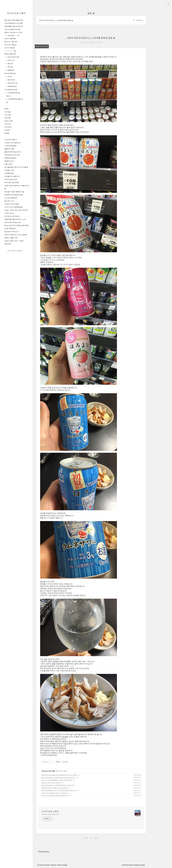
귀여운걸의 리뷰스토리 (12, 155)
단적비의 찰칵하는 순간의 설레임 (16, 235)
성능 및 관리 (13, 57)
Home (6, 109)
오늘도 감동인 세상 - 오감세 (14, 241)
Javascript (12, 86)
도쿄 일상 (8, 112)
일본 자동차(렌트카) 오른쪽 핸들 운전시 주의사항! (57, 785)
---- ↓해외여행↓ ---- (12, 35)
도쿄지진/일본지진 (12, 29)
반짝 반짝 (8, 244)
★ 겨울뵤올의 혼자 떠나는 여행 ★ (16, 167)
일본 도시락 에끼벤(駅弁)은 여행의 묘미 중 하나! (57, 780)
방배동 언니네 (9, 161)
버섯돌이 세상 (9, 170)
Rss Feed (40, 865)
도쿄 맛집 (8, 115)
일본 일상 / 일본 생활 (14, 20)
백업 (10, 64)
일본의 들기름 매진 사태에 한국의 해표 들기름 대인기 (58, 778)
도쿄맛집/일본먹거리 (13, 23)
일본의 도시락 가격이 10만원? (51, 783)
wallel (143, 865)
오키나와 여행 (10, 45)
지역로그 (7, 130)
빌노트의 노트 (9, 201)
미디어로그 (8, 127)
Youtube (59, 865)
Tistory (131, 865)
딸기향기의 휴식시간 (12, 232)
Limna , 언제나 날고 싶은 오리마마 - (17, 210)
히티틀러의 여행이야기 (12, 176)
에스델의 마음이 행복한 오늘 (14, 192)
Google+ (65, 865)
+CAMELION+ (9, 173)
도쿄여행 (7, 118)
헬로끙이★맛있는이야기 (13, 152)
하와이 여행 (10, 39)
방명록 (7, 133)
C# (9, 76)
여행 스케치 (8, 164)
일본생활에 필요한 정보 (14, 26)
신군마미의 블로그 (11, 140)
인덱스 (11, 60)
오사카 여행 (10, 48)
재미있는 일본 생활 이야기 (51, 814)
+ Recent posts (43, 852)
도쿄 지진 (8, 124)
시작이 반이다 (9, 213)
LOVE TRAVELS (10, 229)
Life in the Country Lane (13, 222)
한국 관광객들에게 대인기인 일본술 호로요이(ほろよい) (59, 790)
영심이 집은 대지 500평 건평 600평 (16, 225)
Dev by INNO (10, 73)
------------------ (10, 51)
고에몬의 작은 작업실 (12, 204)
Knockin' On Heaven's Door (14, 195)
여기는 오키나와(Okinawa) (13, 207)
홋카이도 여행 (11, 42)
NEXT (96, 838)
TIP (10, 67)
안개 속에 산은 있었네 (12, 216)
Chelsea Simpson (10, 158)
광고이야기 (12, 83)
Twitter (48, 865)
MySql (11, 70)
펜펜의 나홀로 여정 (11, 238)
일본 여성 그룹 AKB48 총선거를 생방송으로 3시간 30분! (59, 775)
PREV (86, 838)
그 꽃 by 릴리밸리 (10, 146)
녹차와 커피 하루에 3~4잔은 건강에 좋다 (54, 793)
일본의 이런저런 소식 (13, 32)
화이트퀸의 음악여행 (12, 182)
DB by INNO (10, 54)
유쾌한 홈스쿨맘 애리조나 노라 (15, 219)
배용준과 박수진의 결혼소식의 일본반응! (54, 788)
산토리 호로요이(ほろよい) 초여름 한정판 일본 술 (56, 20)
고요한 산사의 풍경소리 (13, 143)
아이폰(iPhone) (11, 90)
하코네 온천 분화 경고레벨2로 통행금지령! (55, 796)
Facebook (53, 865)
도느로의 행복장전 (11, 198)
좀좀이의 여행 (9, 149)
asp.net (11, 80)
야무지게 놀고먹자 (11, 179)
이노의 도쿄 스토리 (16, 13)
